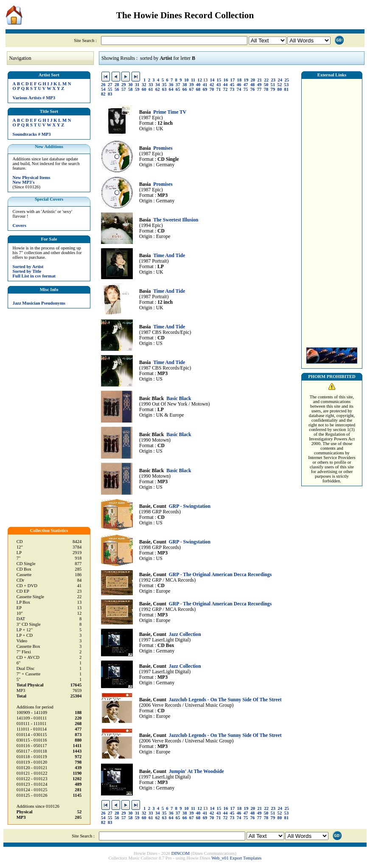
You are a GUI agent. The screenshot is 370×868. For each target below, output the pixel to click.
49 (259, 85)
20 (253, 80)
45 (232, 85)
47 (246, 85)
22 (267, 80)
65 (178, 89)
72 (226, 89)
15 (219, 80)
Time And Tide (169, 256)
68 (198, 89)
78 (266, 89)
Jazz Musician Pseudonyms (39, 303)
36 (171, 85)
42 (212, 85)
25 (287, 80)
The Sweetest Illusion (176, 220)
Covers (20, 225)
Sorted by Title (27, 271)
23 (273, 80)
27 (110, 85)
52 (280, 85)
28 (117, 85)
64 (171, 89)
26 (103, 85)
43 (219, 85)
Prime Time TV (170, 112)
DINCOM (181, 853)
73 (232, 89)
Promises (163, 148)
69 (205, 89)
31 (137, 85)
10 (186, 80)
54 (103, 89)
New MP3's (24, 182)
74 (239, 89)
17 (233, 80)
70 (212, 89)
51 (273, 85)
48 (253, 85)
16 (226, 80)
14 (212, 80)
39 (192, 85)
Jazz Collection (185, 634)
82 (103, 94)
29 (124, 85)
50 (266, 85)
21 (260, 80)
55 (110, 89)
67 (192, 89)
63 (164, 89)
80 (280, 89)
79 (273, 89)
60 (144, 89)
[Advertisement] (332, 211)
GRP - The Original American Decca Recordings (220, 575)
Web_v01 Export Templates (236, 858)
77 (259, 89)
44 (226, 85)
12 (200, 80)
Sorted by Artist (28, 267)
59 (137, 89)
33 (151, 85)
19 (246, 80)
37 (178, 85)
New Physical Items (32, 178)
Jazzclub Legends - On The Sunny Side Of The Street (225, 700)
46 (239, 85)
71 (219, 89)
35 (164, 85)
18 (240, 80)
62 (158, 89)
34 (158, 85)
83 (110, 94)
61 (151, 89)
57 (124, 89)
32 (144, 85)
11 (193, 80)
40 (198, 85)
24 (280, 80)
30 (130, 85)
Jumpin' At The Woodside (196, 771)
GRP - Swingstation (190, 506)
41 (205, 85)
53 (287, 85)
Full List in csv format (34, 276)
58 (130, 89)
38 (185, 85)
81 (287, 89)
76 (253, 89)
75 (246, 89)
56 (117, 89)
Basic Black (179, 399)
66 (185, 89)
